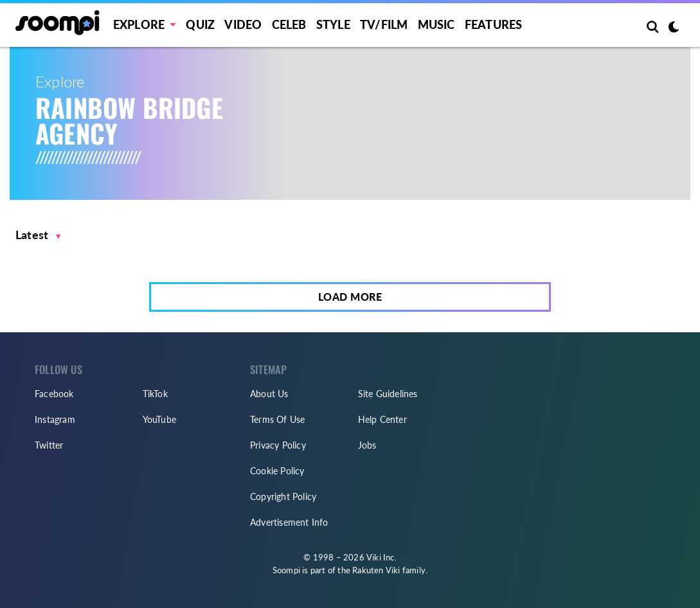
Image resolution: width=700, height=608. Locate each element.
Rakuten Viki (376, 570)
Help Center (382, 419)
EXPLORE (139, 24)
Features (494, 24)
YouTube (159, 419)
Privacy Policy (278, 445)
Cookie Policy (277, 471)
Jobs (367, 445)
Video (243, 24)
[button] (38, 235)
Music (436, 24)
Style (333, 24)
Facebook (54, 394)
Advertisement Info (289, 522)
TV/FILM (384, 24)
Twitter (49, 445)
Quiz (200, 24)
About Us (269, 394)
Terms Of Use (277, 419)
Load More (350, 297)
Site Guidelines (388, 394)
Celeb (289, 24)
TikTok (155, 394)
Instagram (55, 419)
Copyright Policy (283, 496)
